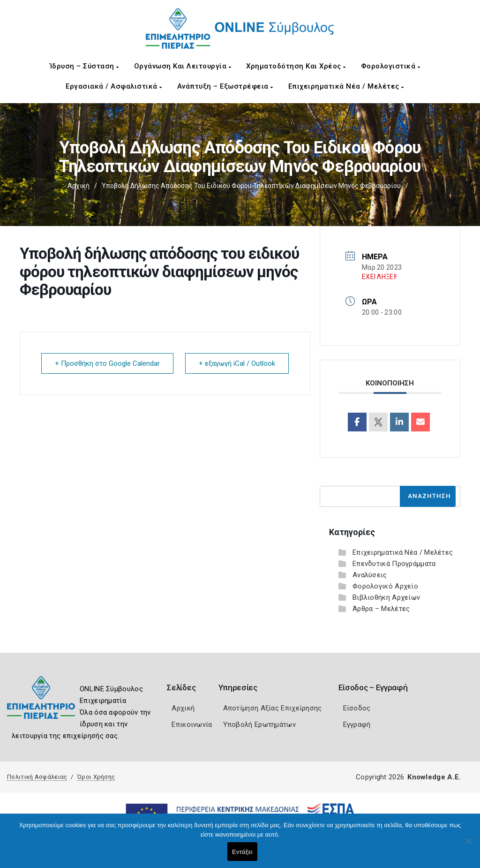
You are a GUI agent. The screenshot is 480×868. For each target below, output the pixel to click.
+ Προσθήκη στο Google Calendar (107, 363)
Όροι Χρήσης (96, 777)
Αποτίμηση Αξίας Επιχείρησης (273, 708)
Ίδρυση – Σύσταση (84, 66)
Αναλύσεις (370, 575)
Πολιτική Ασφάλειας (37, 777)
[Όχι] (468, 845)
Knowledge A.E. (434, 777)
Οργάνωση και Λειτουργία (183, 66)
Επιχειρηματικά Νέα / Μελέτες (346, 86)
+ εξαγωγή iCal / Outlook (237, 363)
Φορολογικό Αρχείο (385, 586)
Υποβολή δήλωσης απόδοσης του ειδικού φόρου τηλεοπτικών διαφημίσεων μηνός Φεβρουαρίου (251, 186)
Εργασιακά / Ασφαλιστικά (114, 86)
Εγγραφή (357, 725)
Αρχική (79, 186)
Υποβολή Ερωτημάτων (259, 725)
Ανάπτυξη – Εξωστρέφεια (225, 86)
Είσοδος (357, 708)
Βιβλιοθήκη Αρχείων (386, 597)
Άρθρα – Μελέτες (381, 609)
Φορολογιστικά (391, 66)
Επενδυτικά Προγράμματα (394, 564)
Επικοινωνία (192, 725)
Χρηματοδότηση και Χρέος (296, 66)
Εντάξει (242, 852)
